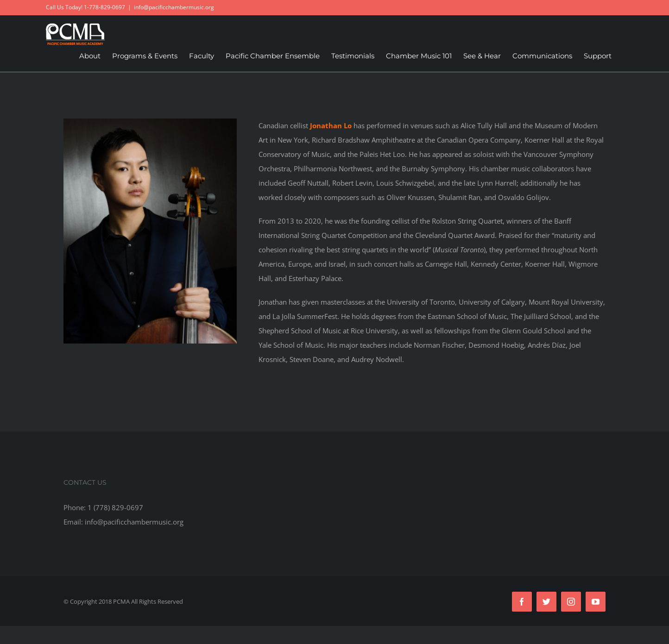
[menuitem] (90, 56)
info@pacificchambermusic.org (174, 7)
